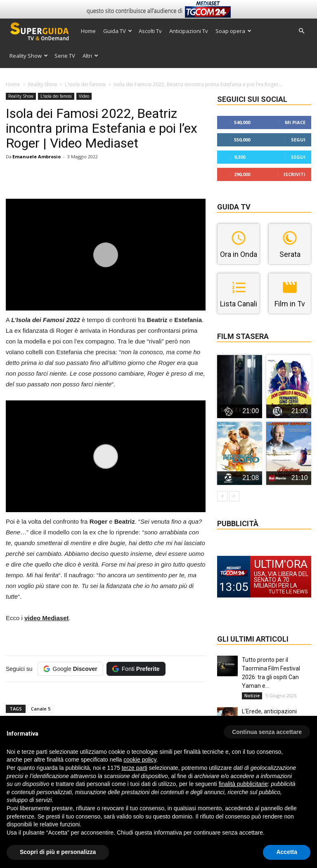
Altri (90, 56)
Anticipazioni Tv (189, 31)
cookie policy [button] (140, 760)
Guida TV (118, 31)
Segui (298, 140)
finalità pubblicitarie (243, 784)
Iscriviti (295, 174)
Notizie (252, 696)
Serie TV (65, 56)
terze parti (135, 768)
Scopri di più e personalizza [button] (58, 852)
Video (84, 96)
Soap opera (233, 31)
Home (88, 31)
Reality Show (29, 56)
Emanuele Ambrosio (37, 156)
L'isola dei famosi (85, 84)
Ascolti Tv (150, 31)
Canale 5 (41, 709)
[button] (301, 31)
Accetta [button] (287, 852)
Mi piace (295, 122)
